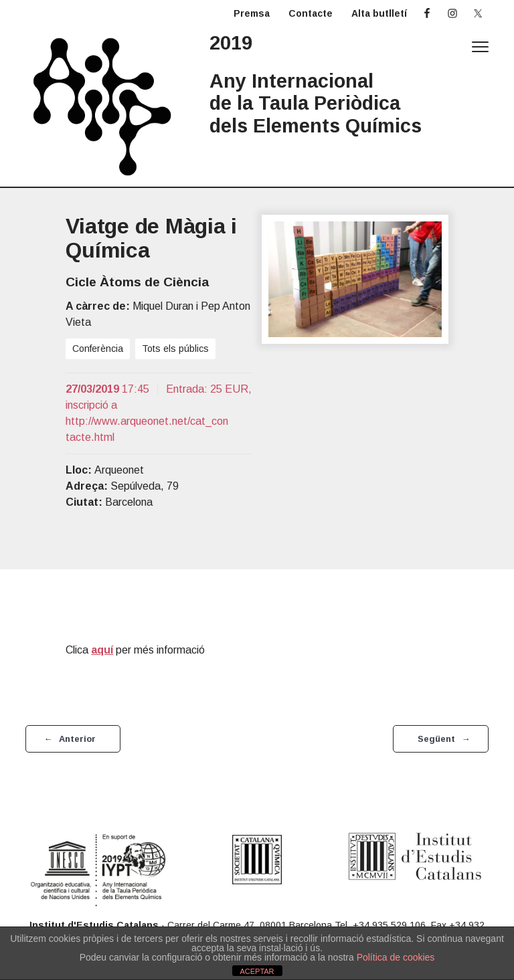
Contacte (311, 13)
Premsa (252, 13)
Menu (480, 47)
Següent (436, 739)
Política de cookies (396, 957)
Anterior (77, 739)
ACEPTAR (257, 971)
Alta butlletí (379, 13)
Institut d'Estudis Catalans (94, 925)
